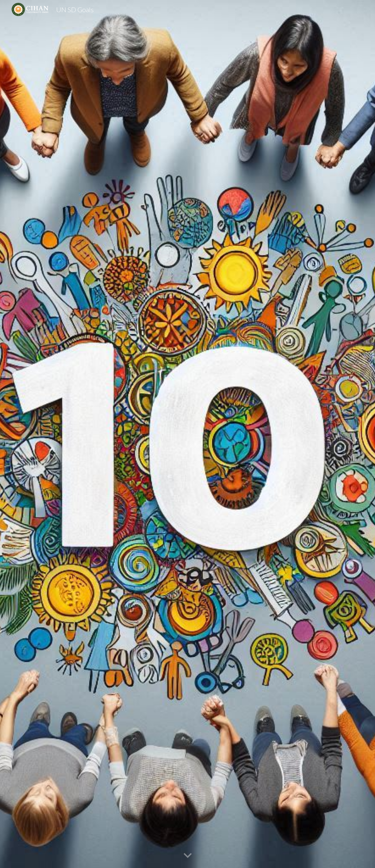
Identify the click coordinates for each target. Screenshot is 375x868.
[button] (188, 856)
